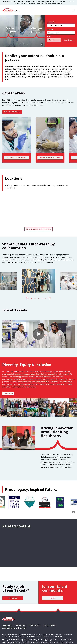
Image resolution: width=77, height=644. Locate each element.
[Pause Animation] (73, 414)
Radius (49, 37)
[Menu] (73, 10)
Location (50, 29)
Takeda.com (7, 625)
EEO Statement (50, 625)
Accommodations (10, 628)
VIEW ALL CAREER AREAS (12, 112)
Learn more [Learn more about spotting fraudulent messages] (40, 3)
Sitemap (24, 628)
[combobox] (61, 33)
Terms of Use (20, 625)
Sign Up (52, 598)
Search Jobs (68, 40)
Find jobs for (51, 22)
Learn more (8, 394)
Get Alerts (13, 598)
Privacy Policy (35, 625)
